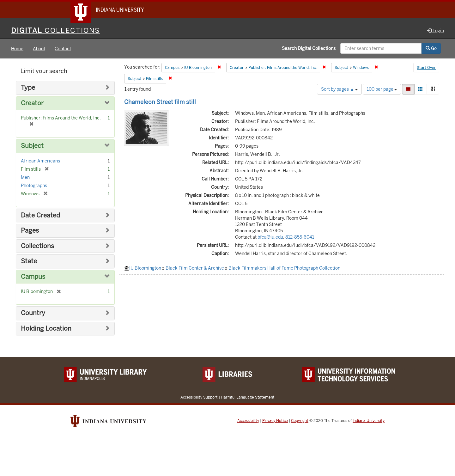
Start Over (426, 68)
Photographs (34, 186)
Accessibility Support (199, 397)
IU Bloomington (145, 268)
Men (25, 177)
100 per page (382, 89)
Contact (63, 49)
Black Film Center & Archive (195, 268)
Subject (32, 146)
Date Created (40, 215)
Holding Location (46, 329)
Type (28, 88)
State (29, 261)
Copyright (300, 421)
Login (436, 31)
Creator (32, 103)
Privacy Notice (275, 421)
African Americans (40, 161)
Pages (30, 231)
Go (431, 48)
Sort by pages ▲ (339, 89)
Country (33, 313)
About (39, 49)
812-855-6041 (300, 237)
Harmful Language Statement (248, 397)
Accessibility (248, 421)
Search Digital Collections (309, 48)
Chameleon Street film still (160, 102)
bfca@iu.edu (270, 237)
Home (17, 49)
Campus (33, 277)
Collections (37, 246)
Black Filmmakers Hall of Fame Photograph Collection (284, 268)
